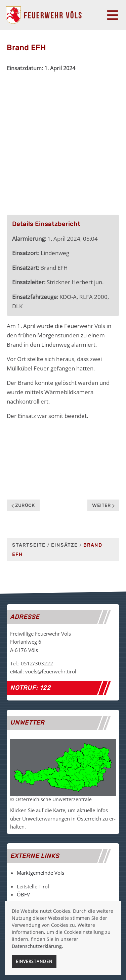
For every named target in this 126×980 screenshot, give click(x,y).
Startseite (29, 545)
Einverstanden (34, 961)
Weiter (103, 505)
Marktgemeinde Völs (40, 873)
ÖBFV (23, 894)
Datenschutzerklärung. (37, 946)
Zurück (23, 505)
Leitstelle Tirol (33, 886)
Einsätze (64, 545)
